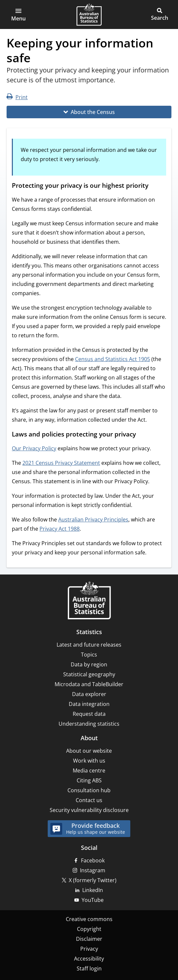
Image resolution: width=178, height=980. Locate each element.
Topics (89, 655)
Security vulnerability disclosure (89, 810)
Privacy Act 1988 (60, 529)
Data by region (89, 664)
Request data (89, 714)
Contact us (89, 800)
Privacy (89, 949)
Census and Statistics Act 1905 (113, 359)
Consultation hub (89, 790)
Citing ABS (89, 780)
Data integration (89, 704)
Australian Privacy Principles (93, 519)
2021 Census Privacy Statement (61, 463)
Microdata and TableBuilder (89, 684)
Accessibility (89, 959)
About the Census (93, 112)
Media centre (89, 770)
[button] (18, 14)
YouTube (93, 900)
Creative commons (89, 919)
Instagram (93, 870)
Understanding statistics (89, 724)
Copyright (89, 929)
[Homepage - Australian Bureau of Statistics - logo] (89, 14)
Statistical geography (89, 674)
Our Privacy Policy (34, 448)
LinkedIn (93, 890)
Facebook (93, 860)
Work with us (89, 761)
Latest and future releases (89, 645)
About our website (89, 751)
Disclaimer (89, 939)
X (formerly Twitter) (93, 880)
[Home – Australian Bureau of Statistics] (89, 601)
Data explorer (89, 694)
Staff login (89, 968)
